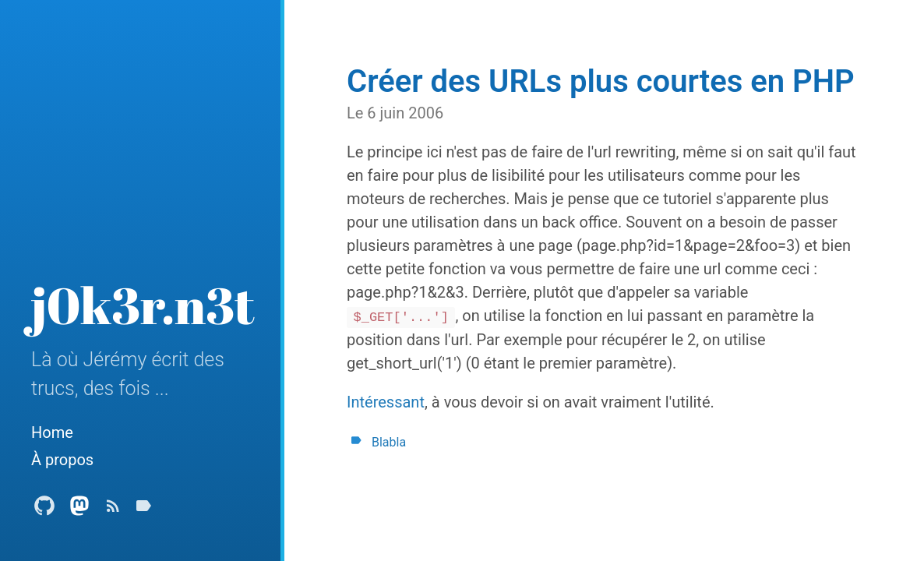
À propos (62, 460)
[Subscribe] (113, 510)
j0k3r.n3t (143, 305)
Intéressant (386, 402)
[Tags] (143, 510)
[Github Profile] (44, 510)
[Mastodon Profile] (79, 510)
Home (52, 432)
